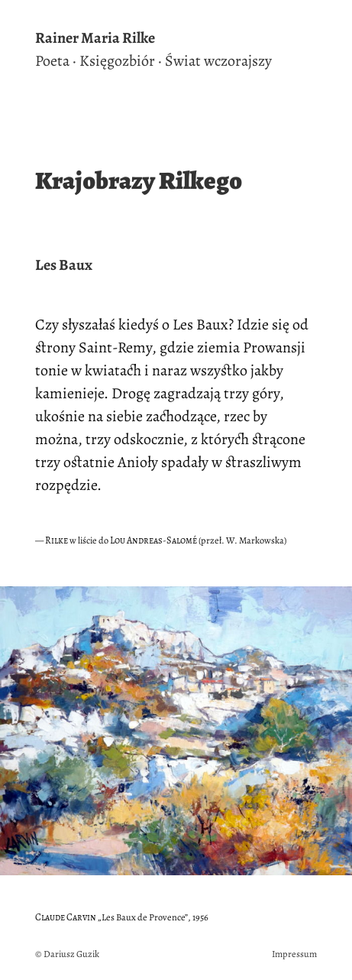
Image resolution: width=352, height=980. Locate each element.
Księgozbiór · (121, 61)
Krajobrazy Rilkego (139, 180)
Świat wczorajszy (218, 61)
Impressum (294, 954)
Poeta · (56, 61)
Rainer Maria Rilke (95, 38)
